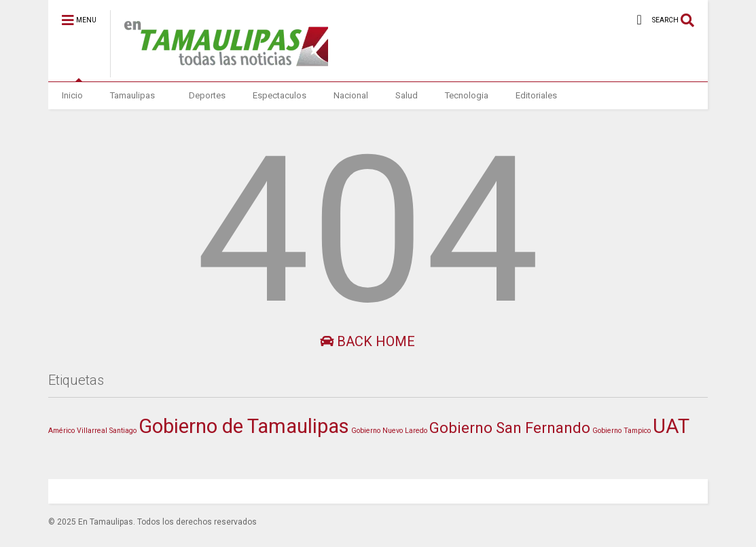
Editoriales (536, 95)
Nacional (351, 95)
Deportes (207, 95)
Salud (407, 95)
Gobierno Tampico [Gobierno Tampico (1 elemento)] (622, 431)
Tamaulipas (132, 95)
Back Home (367, 341)
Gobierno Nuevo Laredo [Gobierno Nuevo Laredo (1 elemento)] (389, 431)
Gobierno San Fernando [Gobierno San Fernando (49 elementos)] (510, 428)
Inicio (72, 95)
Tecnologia (467, 95)
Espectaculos (280, 95)
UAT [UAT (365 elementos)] (671, 426)
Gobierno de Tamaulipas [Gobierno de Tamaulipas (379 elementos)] (244, 426)
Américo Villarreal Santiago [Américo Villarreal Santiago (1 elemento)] (92, 431)
